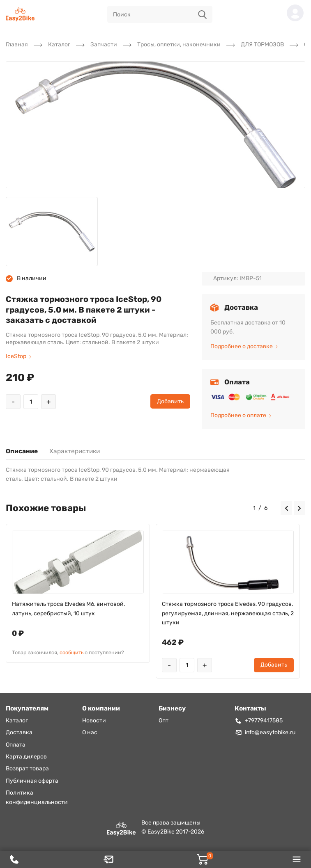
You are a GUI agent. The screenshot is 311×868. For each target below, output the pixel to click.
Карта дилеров (26, 757)
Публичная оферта (32, 781)
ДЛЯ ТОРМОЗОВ (262, 45)
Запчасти (104, 45)
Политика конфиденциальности (37, 797)
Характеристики (75, 451)
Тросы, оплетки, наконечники (179, 45)
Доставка (19, 732)
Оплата (16, 745)
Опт (164, 721)
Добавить (170, 401)
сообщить (71, 652)
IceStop (18, 356)
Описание (22, 451)
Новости (94, 721)
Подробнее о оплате (241, 415)
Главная (17, 45)
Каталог (59, 45)
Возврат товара (27, 769)
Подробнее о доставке (244, 346)
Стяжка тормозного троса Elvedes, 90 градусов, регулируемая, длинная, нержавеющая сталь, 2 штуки (228, 613)
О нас (90, 732)
